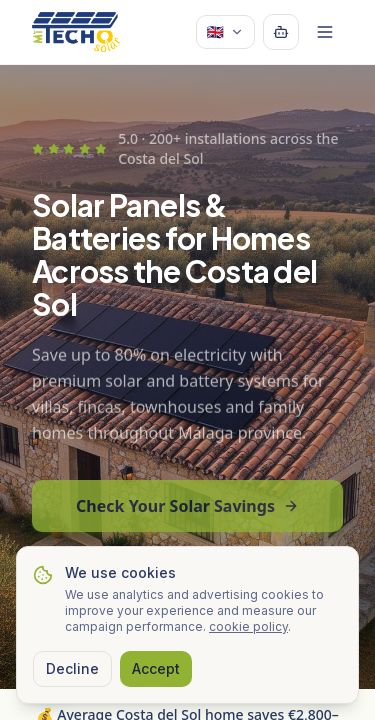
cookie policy (248, 626)
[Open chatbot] (281, 32)
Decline (72, 668)
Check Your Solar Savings (187, 512)
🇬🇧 (225, 31)
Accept (156, 668)
